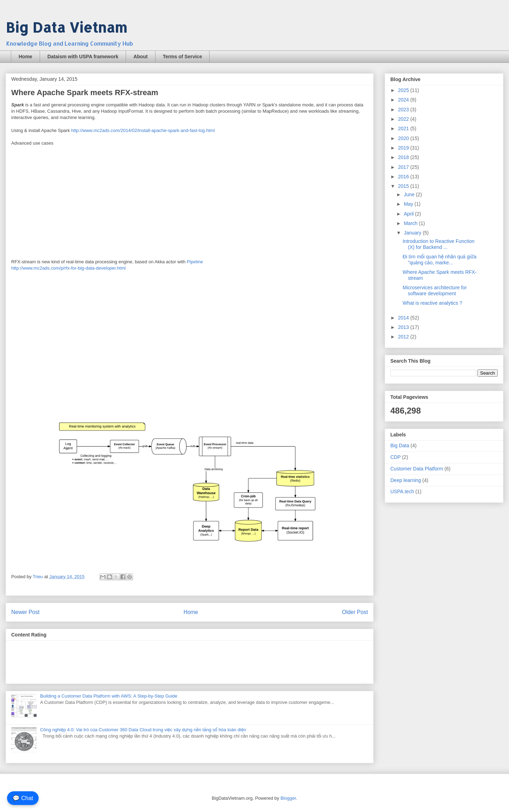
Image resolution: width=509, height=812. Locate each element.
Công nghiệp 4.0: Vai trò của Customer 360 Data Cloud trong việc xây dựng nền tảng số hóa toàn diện (143, 730)
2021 (404, 128)
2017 (404, 167)
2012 (404, 337)
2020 (404, 138)
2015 (404, 186)
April (409, 214)
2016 (404, 177)
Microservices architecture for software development (435, 291)
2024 (404, 100)
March (411, 223)
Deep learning (406, 480)
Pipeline (195, 262)
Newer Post (25, 612)
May (409, 204)
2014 (404, 318)
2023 (404, 110)
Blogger (288, 798)
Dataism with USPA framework (83, 57)
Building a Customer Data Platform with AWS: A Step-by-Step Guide (109, 696)
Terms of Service (183, 57)
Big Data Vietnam (66, 27)
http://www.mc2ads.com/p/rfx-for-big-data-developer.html (68, 268)
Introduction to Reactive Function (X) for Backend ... (439, 244)
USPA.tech (402, 491)
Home (25, 57)
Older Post (355, 612)
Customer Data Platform (417, 469)
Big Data (400, 445)
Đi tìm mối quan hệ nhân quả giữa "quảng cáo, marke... (439, 260)
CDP (396, 457)
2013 (404, 327)
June (410, 194)
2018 (404, 157)
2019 (404, 148)
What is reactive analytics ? (432, 303)
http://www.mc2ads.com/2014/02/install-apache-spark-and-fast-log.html (143, 130)
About (140, 57)
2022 (404, 119)
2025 (404, 90)
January (413, 233)
